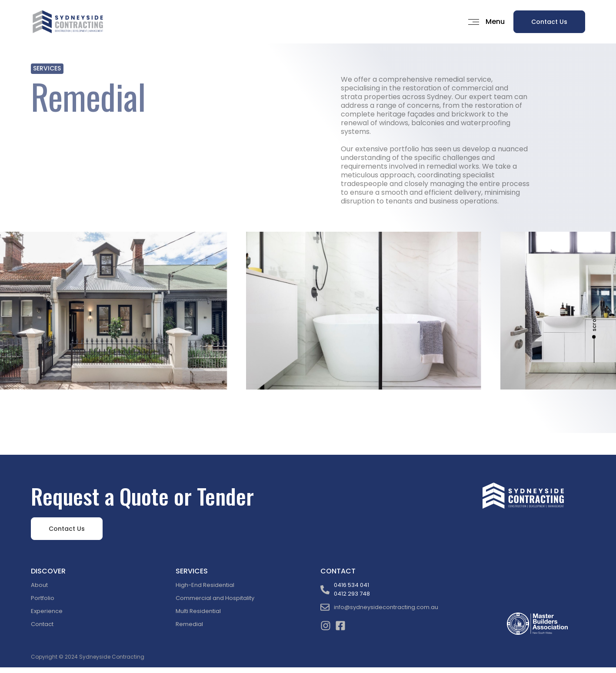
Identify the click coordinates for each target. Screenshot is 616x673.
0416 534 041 (351, 585)
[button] (483, 22)
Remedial (189, 624)
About (39, 585)
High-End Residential (205, 585)
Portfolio (43, 598)
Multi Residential (198, 611)
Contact (42, 624)
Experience (47, 611)
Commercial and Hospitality (215, 598)
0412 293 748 (352, 594)
